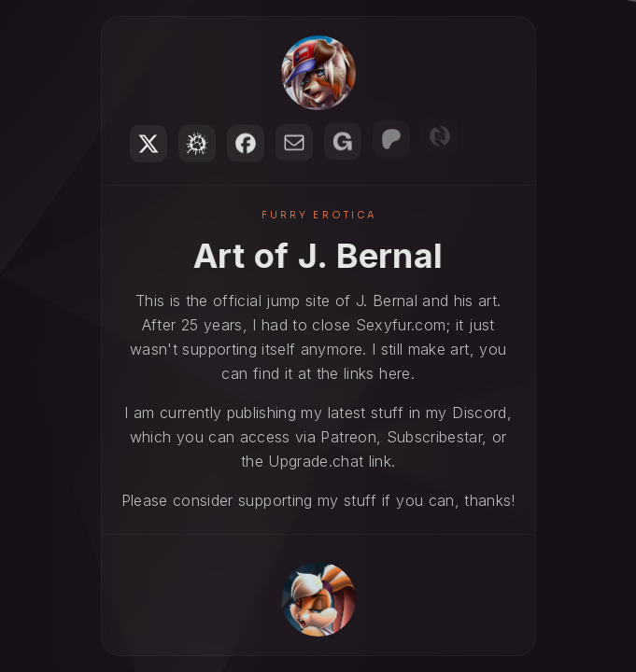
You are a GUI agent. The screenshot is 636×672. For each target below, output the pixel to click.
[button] (148, 144)
